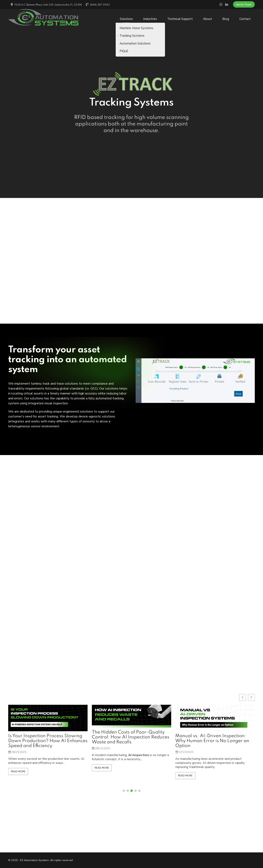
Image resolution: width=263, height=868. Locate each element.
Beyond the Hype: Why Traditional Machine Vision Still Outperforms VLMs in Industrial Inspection (45, 741)
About (208, 17)
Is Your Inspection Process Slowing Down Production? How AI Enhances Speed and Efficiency (131, 741)
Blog (226, 17)
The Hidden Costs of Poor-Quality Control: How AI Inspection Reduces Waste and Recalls (214, 737)
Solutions (126, 17)
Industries (150, 17)
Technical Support (180, 17)
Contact (245, 17)
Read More (18, 776)
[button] (124, 791)
